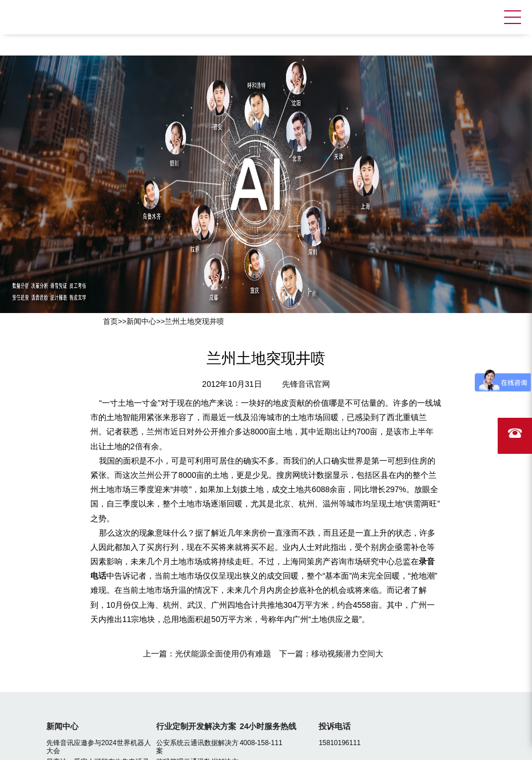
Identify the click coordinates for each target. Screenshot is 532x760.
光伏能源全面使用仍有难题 (223, 654)
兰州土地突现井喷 (194, 321)
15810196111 (340, 743)
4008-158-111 (261, 743)
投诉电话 (335, 726)
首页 (110, 321)
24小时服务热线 (268, 726)
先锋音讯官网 (306, 384)
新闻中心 (141, 321)
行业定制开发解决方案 (196, 726)
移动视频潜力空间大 (347, 654)
